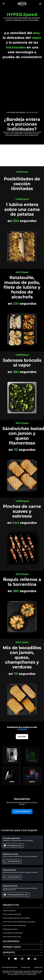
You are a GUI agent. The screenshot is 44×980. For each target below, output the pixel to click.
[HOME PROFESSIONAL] (22, 4)
